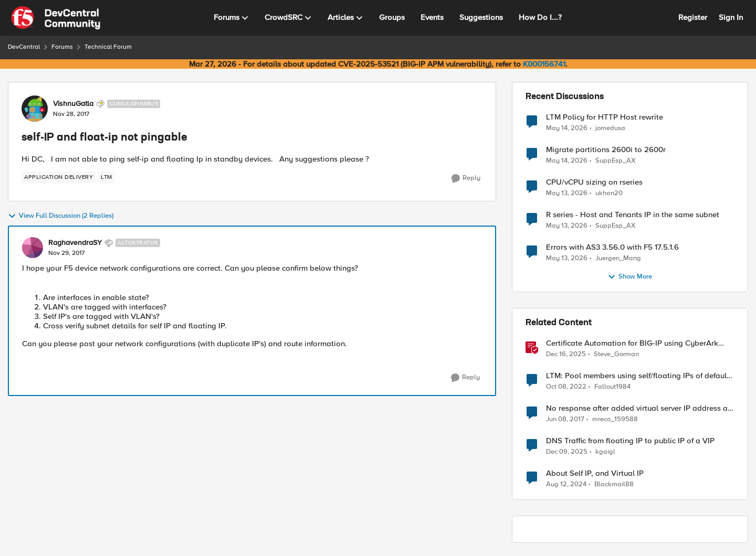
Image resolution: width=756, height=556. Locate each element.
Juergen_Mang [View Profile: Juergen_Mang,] (618, 258)
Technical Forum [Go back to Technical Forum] (108, 47)
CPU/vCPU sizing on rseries (594, 182)
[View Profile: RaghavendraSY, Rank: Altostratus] (33, 248)
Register (693, 17)
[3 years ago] (566, 387)
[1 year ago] (566, 485)
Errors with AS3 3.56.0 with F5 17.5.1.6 (612, 247)
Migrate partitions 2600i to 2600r (606, 150)
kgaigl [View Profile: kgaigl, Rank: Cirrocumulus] (605, 452)
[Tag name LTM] (107, 177)
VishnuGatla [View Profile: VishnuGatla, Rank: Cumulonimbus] (73, 104)
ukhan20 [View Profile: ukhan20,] (609, 193)
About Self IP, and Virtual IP (595, 473)
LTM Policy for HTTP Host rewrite (605, 117)
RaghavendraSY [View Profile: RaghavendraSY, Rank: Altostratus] (75, 243)
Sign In (731, 17)
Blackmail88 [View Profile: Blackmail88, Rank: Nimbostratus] (614, 484)
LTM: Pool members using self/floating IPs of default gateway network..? (638, 376)
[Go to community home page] (56, 18)
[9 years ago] (565, 420)
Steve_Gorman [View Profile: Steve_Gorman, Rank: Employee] (616, 354)
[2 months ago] (567, 128)
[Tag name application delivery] (59, 177)
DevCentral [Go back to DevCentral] (24, 47)
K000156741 (544, 64)
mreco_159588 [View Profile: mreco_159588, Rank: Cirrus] (615, 419)
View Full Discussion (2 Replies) (61, 216)
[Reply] (466, 178)
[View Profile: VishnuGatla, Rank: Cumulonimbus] (35, 109)
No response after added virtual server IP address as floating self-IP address (639, 408)
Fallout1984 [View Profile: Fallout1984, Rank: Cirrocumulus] (612, 387)
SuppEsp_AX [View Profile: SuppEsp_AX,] (616, 161)
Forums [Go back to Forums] (62, 47)
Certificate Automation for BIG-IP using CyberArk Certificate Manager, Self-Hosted (632, 343)
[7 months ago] (566, 355)
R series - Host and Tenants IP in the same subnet (633, 215)
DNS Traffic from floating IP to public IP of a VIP (630, 441)
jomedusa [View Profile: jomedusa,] (610, 128)
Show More (630, 277)
